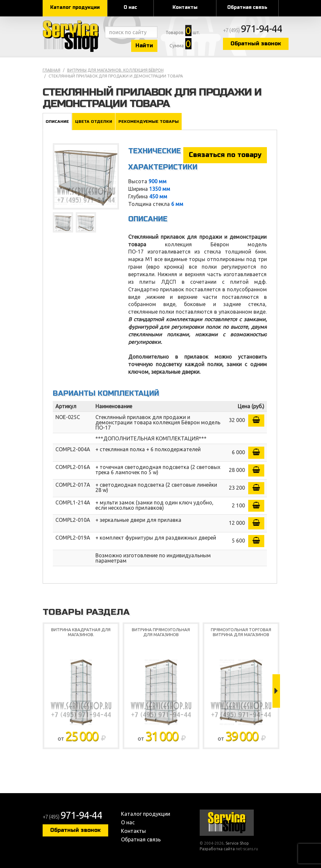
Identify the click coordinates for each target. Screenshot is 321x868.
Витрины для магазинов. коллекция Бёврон (115, 70)
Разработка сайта (217, 849)
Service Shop (72, 36)
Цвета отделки (94, 122)
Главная (51, 70)
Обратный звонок (256, 44)
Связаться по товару (225, 155)
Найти (144, 45)
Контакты (185, 7)
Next (276, 691)
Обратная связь (247, 7)
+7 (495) (253, 30)
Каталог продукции (75, 7)
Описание (57, 122)
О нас (130, 7)
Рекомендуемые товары (149, 122)
